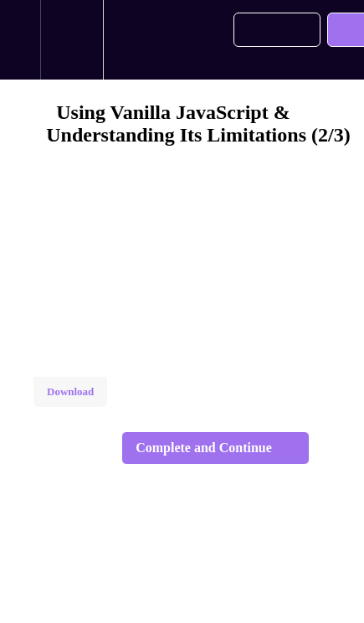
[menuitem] (72, 40)
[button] (20, 40)
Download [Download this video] (70, 391)
